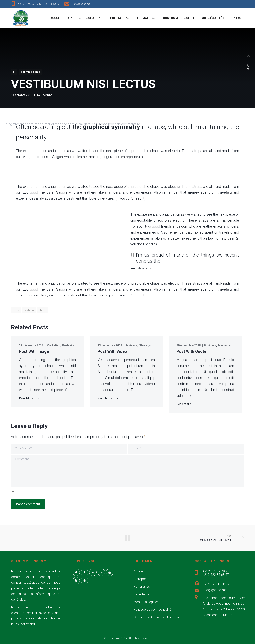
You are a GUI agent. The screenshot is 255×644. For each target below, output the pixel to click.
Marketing (53, 345)
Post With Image (34, 351)
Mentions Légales (146, 602)
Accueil (139, 571)
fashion (29, 310)
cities (16, 310)
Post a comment (28, 504)
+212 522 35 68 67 (50, 4)
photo (42, 310)
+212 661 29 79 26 (216, 571)
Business (131, 345)
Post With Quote (191, 351)
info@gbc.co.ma (81, 4)
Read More (26, 398)
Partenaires (142, 587)
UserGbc (46, 95)
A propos (140, 579)
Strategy (145, 345)
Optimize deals (30, 72)
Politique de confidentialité (152, 609)
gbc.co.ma (114, 638)
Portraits (68, 345)
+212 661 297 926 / (27, 4)
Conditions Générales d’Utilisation (157, 617)
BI (14, 72)
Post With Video (112, 351)
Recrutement (143, 594)
